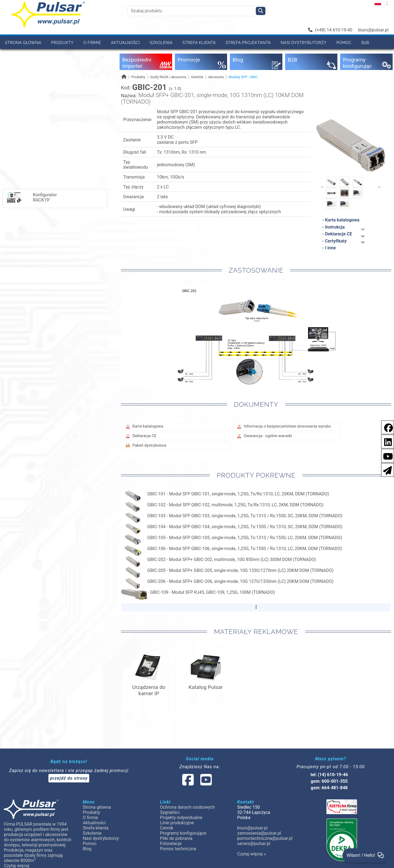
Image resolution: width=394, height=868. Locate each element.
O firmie (92, 43)
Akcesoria (216, 77)
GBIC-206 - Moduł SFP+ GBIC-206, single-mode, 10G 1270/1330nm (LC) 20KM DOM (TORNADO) (240, 581)
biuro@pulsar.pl (373, 30)
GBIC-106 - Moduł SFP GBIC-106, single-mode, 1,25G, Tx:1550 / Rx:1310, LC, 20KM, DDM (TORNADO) (245, 549)
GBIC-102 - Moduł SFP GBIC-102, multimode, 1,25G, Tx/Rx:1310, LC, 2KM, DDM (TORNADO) (235, 505)
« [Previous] (322, 186)
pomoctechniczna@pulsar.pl (265, 838)
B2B (365, 43)
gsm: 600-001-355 (329, 781)
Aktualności (126, 43)
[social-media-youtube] (386, 455)
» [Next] (379, 186)
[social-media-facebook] (386, 427)
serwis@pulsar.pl (254, 844)
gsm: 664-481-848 (329, 788)
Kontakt (40, 55)
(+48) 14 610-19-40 (330, 30)
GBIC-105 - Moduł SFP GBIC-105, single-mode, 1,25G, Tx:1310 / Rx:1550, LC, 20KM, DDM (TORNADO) (245, 538)
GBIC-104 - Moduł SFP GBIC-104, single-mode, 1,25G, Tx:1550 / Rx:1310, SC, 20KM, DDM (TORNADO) (245, 527)
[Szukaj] (261, 11)
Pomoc (344, 43)
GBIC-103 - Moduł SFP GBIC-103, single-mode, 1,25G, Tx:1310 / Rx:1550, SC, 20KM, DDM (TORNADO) (245, 516)
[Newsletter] (386, 470)
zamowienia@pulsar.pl (259, 833)
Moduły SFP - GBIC (243, 77)
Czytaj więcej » (251, 854)
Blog (87, 849)
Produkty (62, 43)
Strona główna (23, 43)
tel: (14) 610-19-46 (329, 775)
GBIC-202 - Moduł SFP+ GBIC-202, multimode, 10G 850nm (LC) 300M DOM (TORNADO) (232, 559)
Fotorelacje (171, 844)
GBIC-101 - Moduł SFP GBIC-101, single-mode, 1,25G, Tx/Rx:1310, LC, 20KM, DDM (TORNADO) (238, 494)
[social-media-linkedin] (385, 441)
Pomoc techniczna (178, 849)
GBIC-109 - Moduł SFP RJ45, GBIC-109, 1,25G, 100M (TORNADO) (212, 592)
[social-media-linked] (196, 783)
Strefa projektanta (248, 43)
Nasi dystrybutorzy (304, 43)
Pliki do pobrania (176, 838)
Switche (197, 77)
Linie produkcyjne (177, 823)
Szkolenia (161, 43)
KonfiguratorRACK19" (31, 198)
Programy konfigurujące (183, 833)
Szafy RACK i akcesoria (168, 77)
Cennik (13, 55)
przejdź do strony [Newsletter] (69, 778)
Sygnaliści (170, 812)
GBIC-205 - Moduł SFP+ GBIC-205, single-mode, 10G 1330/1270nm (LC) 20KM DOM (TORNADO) (240, 570)
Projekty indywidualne (181, 818)
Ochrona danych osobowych (188, 807)
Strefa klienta (199, 43)
